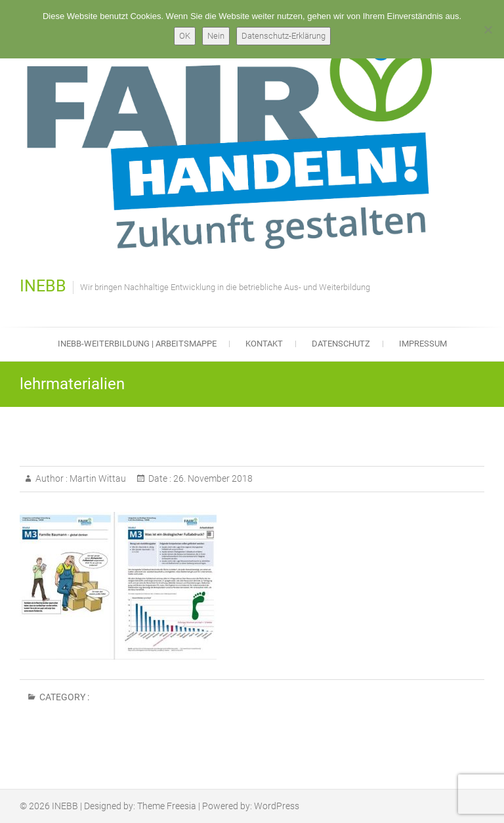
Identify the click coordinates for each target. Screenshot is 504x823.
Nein (216, 36)
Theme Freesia (167, 806)
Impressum (423, 344)
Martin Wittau (97, 478)
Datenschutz (341, 344)
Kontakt (264, 344)
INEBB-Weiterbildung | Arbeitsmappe (137, 344)
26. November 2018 (212, 478)
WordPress (277, 806)
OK (185, 36)
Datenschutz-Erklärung (283, 36)
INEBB (43, 286)
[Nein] (488, 30)
